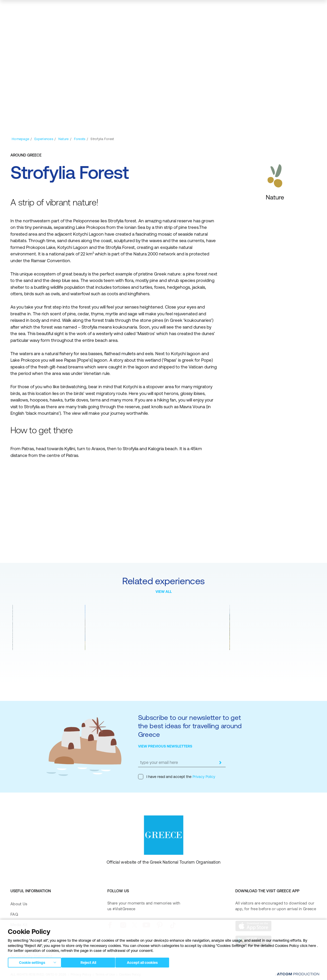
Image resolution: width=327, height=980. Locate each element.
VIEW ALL (164, 592)
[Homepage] (20, 139)
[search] (282, 10)
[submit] (220, 763)
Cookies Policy (130, 975)
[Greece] (31, 9)
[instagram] (123, 925)
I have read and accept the (177, 777)
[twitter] (135, 925)
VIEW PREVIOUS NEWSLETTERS (165, 746)
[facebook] (110, 925)
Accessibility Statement (31, 956)
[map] (296, 10)
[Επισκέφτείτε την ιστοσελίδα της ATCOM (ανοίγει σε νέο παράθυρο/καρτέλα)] (296, 975)
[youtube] (146, 925)
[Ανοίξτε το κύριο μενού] (311, 10)
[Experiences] (44, 139)
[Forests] (80, 139)
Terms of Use (105, 975)
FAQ (14, 914)
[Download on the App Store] (254, 926)
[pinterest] (160, 925)
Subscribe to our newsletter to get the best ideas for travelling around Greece (190, 726)
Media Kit (19, 925)
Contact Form (23, 935)
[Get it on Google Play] (254, 941)
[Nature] (64, 139)
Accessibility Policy (27, 946)
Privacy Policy (203, 777)
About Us (19, 904)
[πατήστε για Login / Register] (252, 10)
